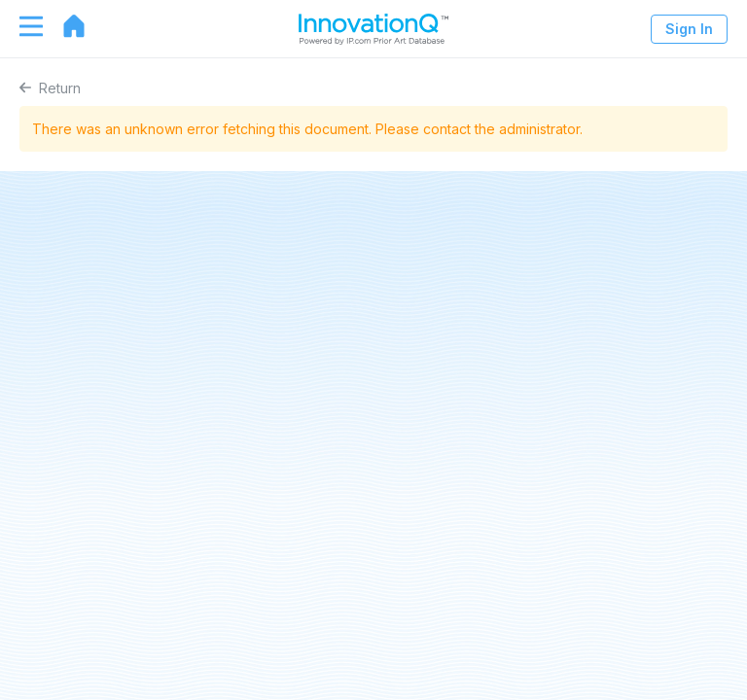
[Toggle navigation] (21, 26)
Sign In (689, 29)
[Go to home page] (64, 26)
